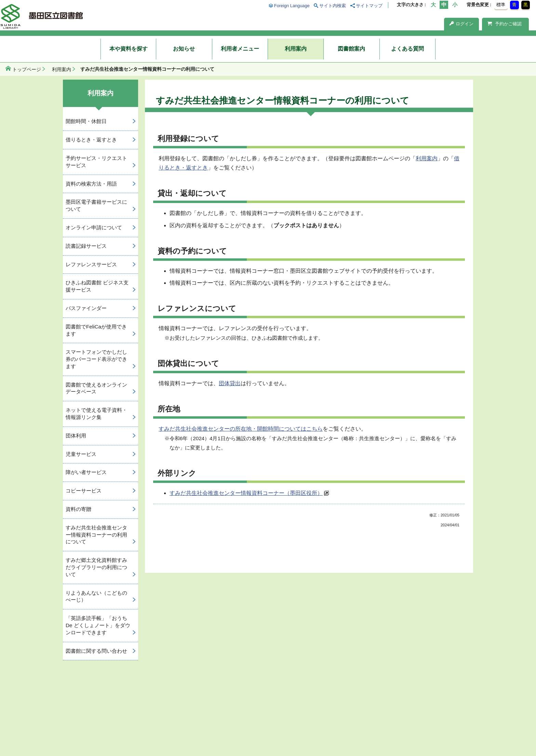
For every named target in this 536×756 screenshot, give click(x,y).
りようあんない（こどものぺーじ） (96, 596)
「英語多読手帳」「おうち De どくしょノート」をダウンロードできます (98, 625)
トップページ (27, 69)
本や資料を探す (129, 49)
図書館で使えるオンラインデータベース (96, 388)
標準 (501, 5)
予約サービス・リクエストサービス (96, 162)
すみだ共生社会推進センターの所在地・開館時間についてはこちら (241, 429)
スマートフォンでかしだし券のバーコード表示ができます (96, 359)
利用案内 (296, 49)
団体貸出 (230, 383)
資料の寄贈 (78, 509)
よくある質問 (407, 49)
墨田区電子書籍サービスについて (96, 205)
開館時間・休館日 (86, 121)
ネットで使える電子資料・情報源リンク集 (96, 414)
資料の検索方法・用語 (91, 184)
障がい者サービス (86, 472)
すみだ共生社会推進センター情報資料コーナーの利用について (96, 535)
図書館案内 (351, 49)
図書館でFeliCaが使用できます (96, 330)
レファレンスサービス (91, 264)
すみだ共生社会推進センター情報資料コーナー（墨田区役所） (246, 493)
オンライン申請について (94, 227)
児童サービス (81, 454)
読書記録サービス (86, 246)
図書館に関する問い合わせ (96, 651)
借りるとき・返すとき (91, 140)
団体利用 (76, 436)
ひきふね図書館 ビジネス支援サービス (97, 286)
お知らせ (184, 49)
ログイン (461, 24)
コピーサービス (84, 491)
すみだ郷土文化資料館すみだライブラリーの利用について (96, 567)
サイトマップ (369, 6)
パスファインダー (86, 308)
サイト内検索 (333, 6)
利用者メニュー (240, 49)
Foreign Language (292, 6)
